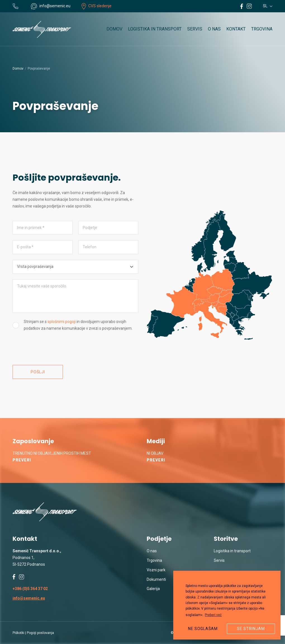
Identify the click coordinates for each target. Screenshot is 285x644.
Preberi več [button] (213, 615)
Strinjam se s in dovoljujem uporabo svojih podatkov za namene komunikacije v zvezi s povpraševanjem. (78, 325)
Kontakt (236, 29)
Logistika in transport (155, 29)
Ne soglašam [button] (203, 629)
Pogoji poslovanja (40, 633)
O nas (214, 29)
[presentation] (55, 348)
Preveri (22, 460)
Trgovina (262, 29)
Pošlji (38, 372)
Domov (114, 29)
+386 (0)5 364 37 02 (30, 589)
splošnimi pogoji (62, 322)
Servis (195, 29)
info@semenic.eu (29, 598)
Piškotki (18, 633)
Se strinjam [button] (251, 629)
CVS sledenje (97, 6)
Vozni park (156, 570)
